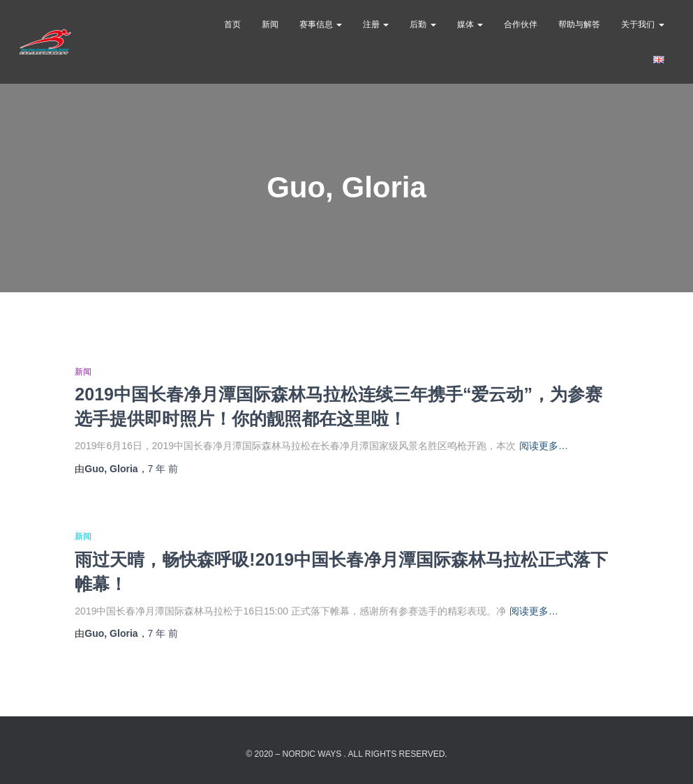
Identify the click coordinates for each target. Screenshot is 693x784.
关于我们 (642, 24)
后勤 (423, 24)
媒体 (470, 24)
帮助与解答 (579, 24)
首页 (232, 24)
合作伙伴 (521, 24)
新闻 (270, 24)
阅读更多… (544, 446)
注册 (376, 24)
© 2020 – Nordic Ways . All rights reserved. (346, 754)
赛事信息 (321, 24)
